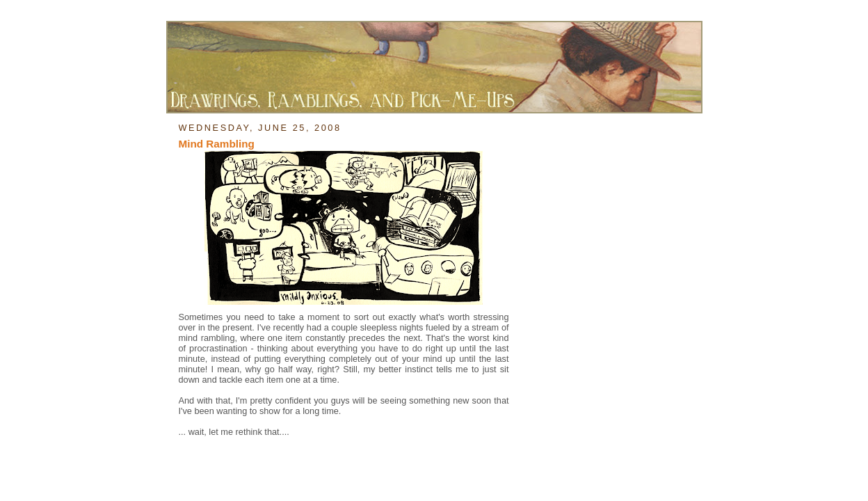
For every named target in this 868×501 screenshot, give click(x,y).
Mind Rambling (217, 144)
